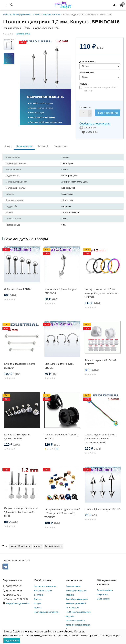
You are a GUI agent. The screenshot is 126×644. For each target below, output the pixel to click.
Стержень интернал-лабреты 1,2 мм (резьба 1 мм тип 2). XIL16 (21, 512)
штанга (38, 546)
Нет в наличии (108, 113)
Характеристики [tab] (24, 146)
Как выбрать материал (77, 599)
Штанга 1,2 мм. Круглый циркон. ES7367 (18, 437)
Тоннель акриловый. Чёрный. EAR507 (61, 437)
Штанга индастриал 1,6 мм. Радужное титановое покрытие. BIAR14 (100, 438)
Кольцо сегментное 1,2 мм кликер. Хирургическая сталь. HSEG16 (102, 293)
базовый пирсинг (53, 546)
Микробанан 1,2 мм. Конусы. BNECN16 (61, 291)
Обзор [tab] (8, 146)
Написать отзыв (23, 34)
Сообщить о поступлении (95, 124)
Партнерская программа (46, 612)
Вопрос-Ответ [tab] (61, 146)
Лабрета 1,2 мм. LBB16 (17, 289)
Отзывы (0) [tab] (43, 146)
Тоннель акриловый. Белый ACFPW (100, 362)
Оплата (38, 599)
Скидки (37, 603)
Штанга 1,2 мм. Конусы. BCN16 (103, 509)
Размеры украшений (76, 603)
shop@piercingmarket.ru (18, 603)
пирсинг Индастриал (20, 546)
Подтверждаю (12, 640)
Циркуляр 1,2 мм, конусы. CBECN (59, 366)
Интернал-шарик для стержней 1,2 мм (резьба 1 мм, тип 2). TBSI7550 (62, 513)
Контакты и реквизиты (45, 586)
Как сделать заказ (43, 590)
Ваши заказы (103, 599)
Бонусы (38, 608)
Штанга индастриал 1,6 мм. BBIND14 (20, 366)
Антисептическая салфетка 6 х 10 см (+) (101, 89)
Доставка (39, 595)
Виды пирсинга (73, 586)
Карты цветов (72, 608)
